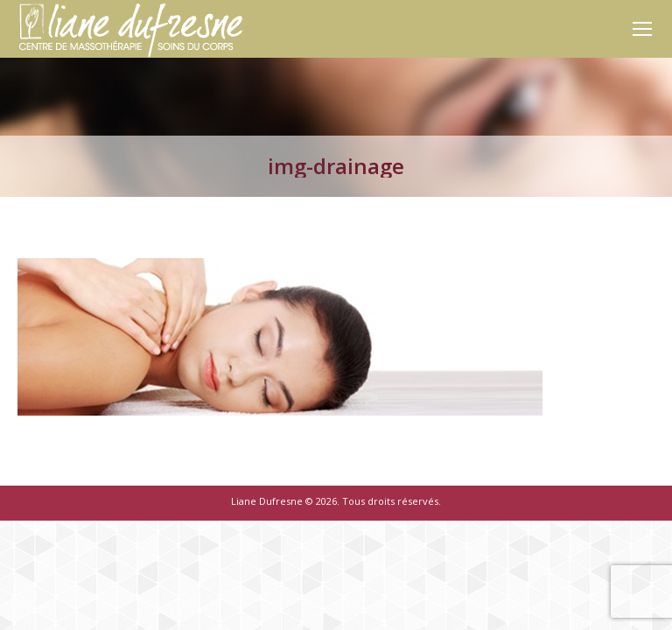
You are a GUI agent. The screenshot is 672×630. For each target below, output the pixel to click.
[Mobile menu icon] (642, 29)
